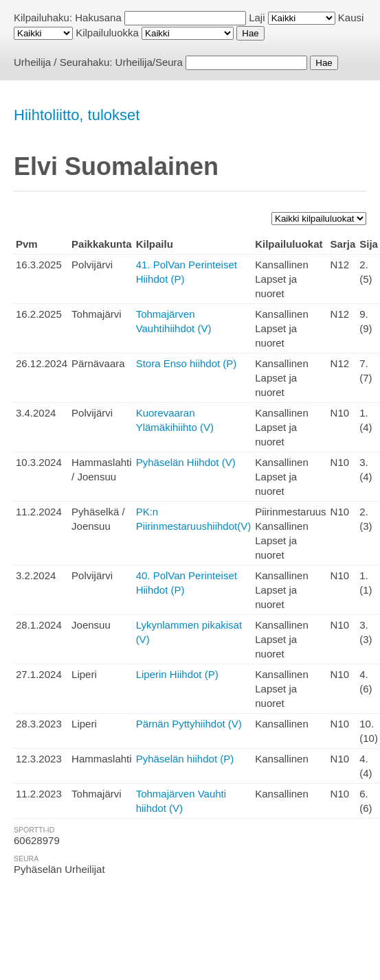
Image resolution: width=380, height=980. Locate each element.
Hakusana (98, 17)
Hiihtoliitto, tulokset (77, 115)
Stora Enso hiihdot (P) (187, 363)
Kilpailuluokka (107, 33)
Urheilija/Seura (149, 62)
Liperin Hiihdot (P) (177, 674)
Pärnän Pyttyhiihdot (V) (189, 724)
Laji (257, 17)
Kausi (351, 17)
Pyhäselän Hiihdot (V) (186, 462)
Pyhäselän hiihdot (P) (185, 759)
